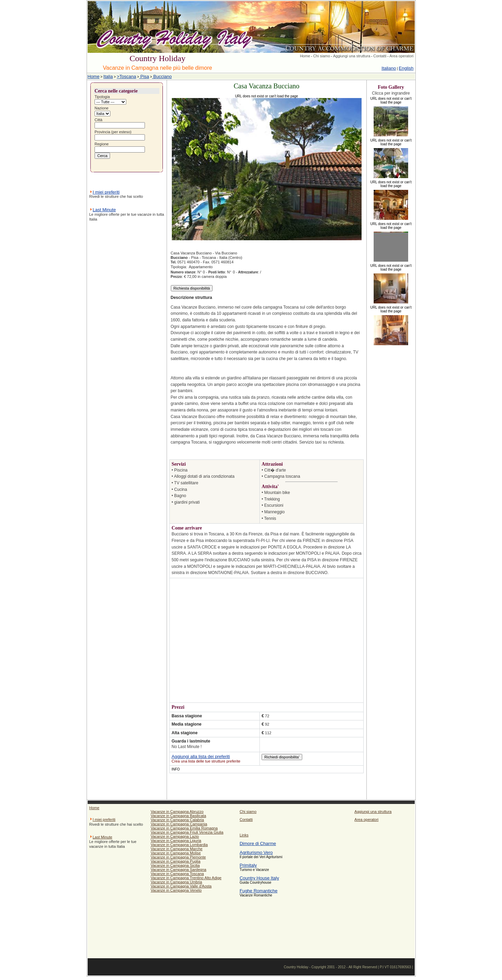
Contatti (380, 56)
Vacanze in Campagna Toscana (177, 874)
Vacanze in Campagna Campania (179, 824)
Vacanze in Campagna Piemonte (178, 857)
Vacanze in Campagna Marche (177, 849)
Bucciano (162, 76)
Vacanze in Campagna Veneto (176, 890)
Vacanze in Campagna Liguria (176, 841)
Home (305, 56)
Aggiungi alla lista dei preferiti (201, 756)
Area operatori (402, 56)
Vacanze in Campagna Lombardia (179, 845)
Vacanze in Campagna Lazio (175, 836)
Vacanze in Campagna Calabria (178, 820)
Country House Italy (259, 878)
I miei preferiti (106, 192)
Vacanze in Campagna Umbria (176, 882)
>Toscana (126, 76)
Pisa (144, 76)
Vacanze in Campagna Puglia (176, 861)
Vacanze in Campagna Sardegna (179, 870)
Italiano (389, 68)
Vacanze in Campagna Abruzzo (177, 812)
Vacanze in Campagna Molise (176, 853)
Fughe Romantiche (258, 891)
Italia (108, 76)
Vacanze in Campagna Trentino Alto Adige (186, 878)
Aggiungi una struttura (352, 56)
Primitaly (248, 865)
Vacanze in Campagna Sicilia (175, 865)
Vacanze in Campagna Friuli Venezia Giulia (187, 832)
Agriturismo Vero (256, 852)
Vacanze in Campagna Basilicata (179, 816)
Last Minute (104, 210)
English (406, 68)
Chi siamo (322, 56)
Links (244, 835)
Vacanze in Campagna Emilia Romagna (184, 828)
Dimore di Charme (258, 843)
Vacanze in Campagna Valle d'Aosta (181, 886)
